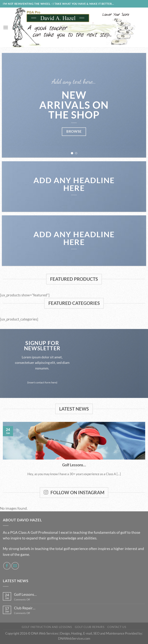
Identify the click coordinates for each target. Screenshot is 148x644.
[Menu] (6, 27)
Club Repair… (25, 608)
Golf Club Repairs (90, 627)
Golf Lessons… (74, 465)
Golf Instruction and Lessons (47, 627)
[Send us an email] (15, 566)
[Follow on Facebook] (7, 566)
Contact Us (117, 627)
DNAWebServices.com (74, 638)
